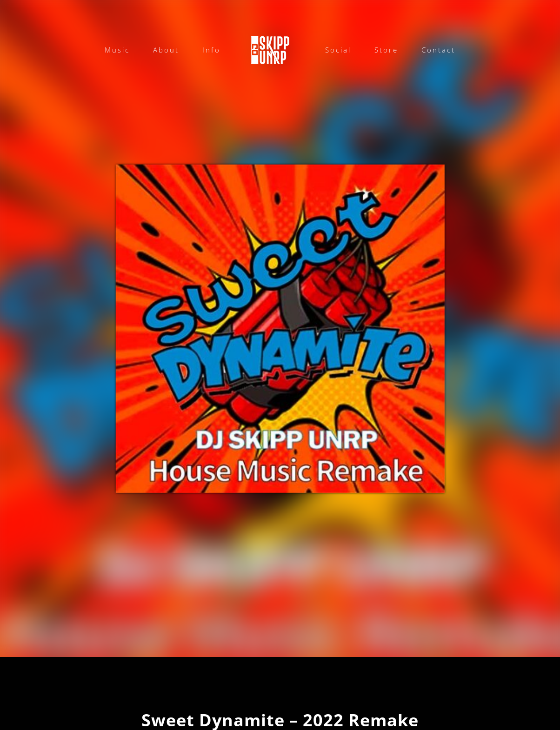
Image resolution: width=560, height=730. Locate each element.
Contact (438, 50)
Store (386, 50)
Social (338, 50)
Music (117, 50)
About (166, 50)
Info (211, 50)
